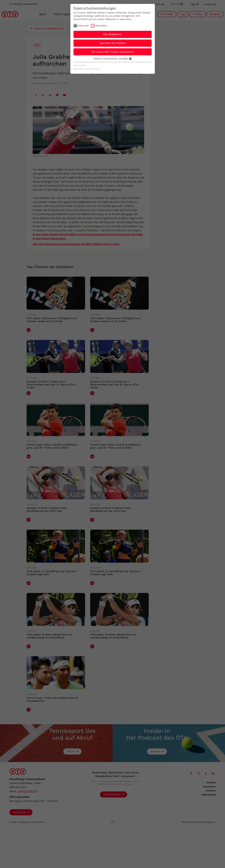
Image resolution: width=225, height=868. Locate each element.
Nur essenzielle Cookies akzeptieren (112, 52)
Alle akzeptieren (113, 34)
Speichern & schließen (113, 43)
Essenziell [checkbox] (83, 26)
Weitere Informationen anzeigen (112, 59)
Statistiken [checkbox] (101, 26)
